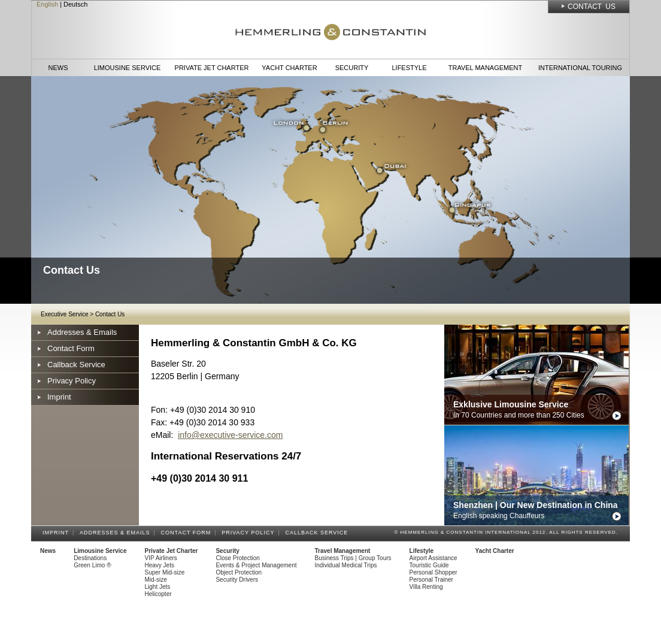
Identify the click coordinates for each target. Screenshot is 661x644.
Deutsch (75, 4)
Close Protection (237, 558)
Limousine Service (128, 68)
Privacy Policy (72, 381)
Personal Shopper (433, 572)
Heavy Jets (160, 565)
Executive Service (64, 314)
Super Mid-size (165, 572)
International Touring (580, 68)
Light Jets (158, 587)
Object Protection (239, 572)
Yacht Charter (289, 68)
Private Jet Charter (212, 68)
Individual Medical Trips (346, 565)
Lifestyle (409, 68)
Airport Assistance (433, 558)
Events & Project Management (256, 565)
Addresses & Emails (82, 332)
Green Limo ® (92, 565)
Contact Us (592, 7)
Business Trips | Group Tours (353, 558)
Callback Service (76, 365)
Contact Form (71, 348)
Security (352, 68)
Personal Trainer (431, 580)
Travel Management (485, 68)
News (58, 68)
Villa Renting (426, 587)
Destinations (90, 558)
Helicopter (158, 594)
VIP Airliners (161, 558)
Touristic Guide (429, 565)
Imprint (59, 397)
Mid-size (156, 580)
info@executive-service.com (230, 435)
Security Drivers (237, 580)
